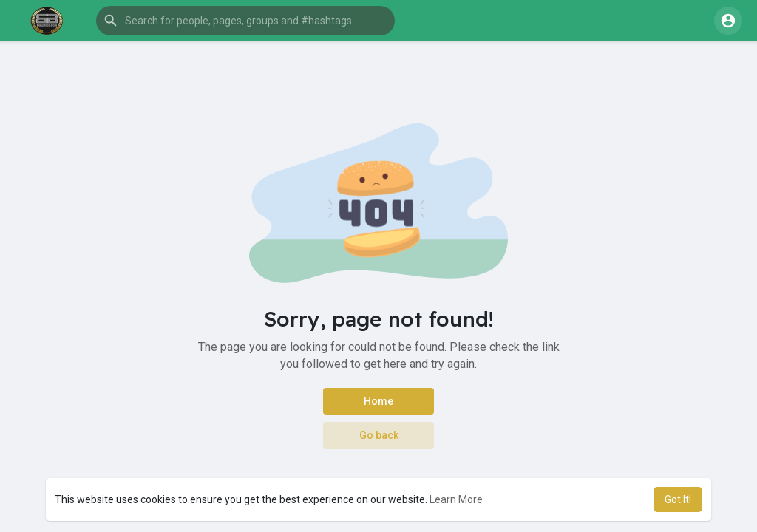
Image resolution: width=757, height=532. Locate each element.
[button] (245, 21)
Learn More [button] (456, 499)
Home (378, 401)
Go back (379, 435)
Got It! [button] (678, 499)
